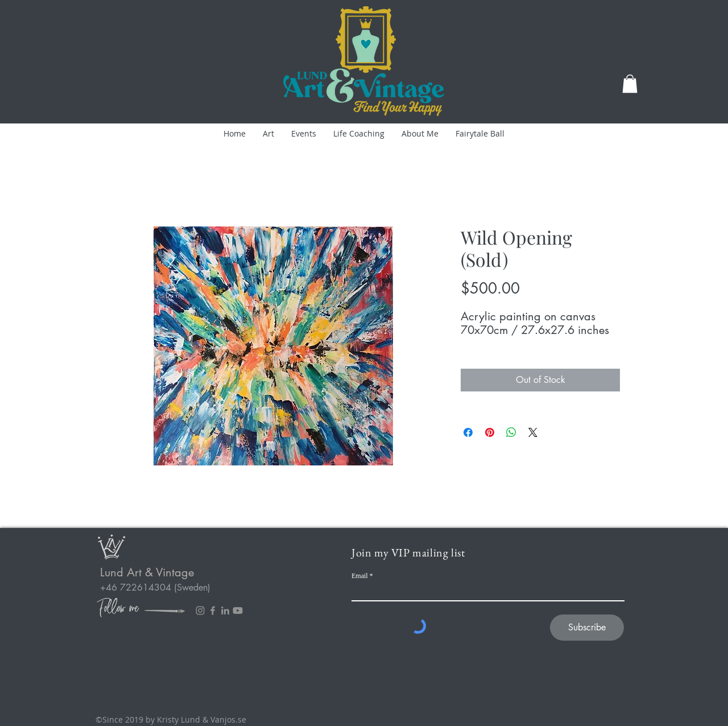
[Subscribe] (587, 628)
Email (360, 576)
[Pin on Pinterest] (490, 432)
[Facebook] (213, 610)
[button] (630, 84)
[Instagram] (200, 610)
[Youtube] (238, 610)
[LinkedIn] (225, 610)
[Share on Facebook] (468, 432)
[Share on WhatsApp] (511, 432)
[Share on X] (533, 432)
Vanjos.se (228, 719)
